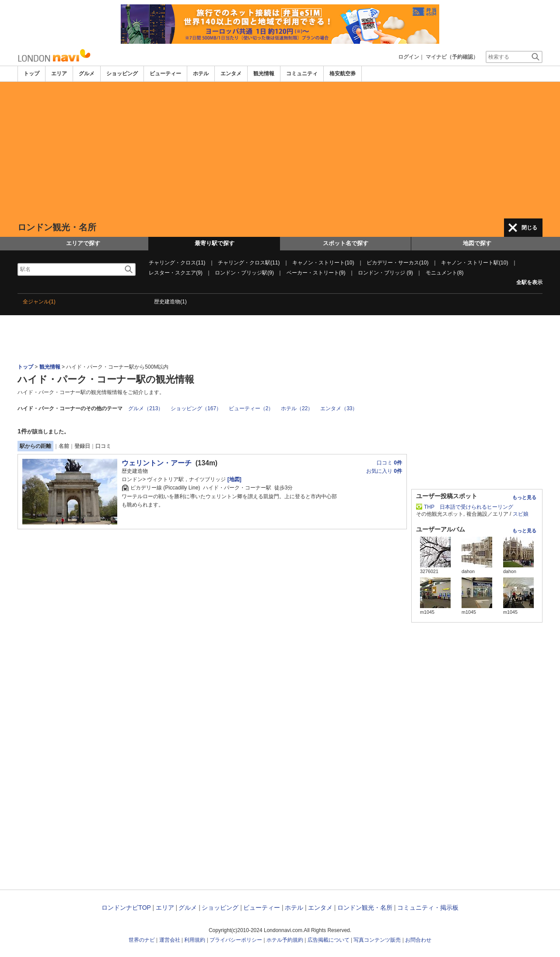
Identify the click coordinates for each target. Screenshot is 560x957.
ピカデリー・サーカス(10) (397, 263)
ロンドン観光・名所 (365, 908)
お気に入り (384, 471)
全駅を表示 (529, 282)
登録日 (82, 446)
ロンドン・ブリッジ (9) (385, 273)
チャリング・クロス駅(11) (249, 263)
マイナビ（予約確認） (452, 57)
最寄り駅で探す (215, 243)
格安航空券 (343, 74)
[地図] (233, 479)
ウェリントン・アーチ (157, 463)
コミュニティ (302, 74)
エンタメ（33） (339, 408)
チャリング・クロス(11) (177, 263)
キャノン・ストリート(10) (323, 263)
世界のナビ (142, 940)
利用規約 (195, 940)
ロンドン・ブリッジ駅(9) (244, 273)
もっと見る (524, 497)
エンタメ (231, 74)
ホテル (201, 74)
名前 (64, 446)
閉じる (529, 228)
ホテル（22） (297, 408)
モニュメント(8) (445, 273)
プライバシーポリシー (236, 940)
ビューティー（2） (251, 408)
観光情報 (264, 74)
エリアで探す (83, 243)
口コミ (103, 446)
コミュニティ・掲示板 (428, 908)
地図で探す (477, 243)
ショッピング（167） (196, 408)
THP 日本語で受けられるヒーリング (469, 507)
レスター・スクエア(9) (176, 273)
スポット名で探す (346, 243)
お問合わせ (418, 940)
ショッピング (122, 74)
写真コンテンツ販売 (377, 940)
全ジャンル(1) (39, 302)
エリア (59, 74)
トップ (31, 74)
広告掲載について (329, 940)
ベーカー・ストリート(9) (316, 273)
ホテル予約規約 (285, 940)
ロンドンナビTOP (126, 908)
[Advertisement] (280, 150)
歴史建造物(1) (170, 302)
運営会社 (170, 940)
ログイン (409, 57)
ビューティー (165, 74)
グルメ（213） (146, 408)
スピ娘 (521, 514)
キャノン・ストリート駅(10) (474, 263)
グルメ (87, 74)
